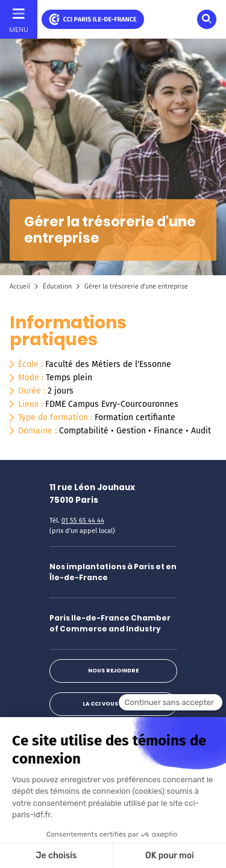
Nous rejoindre (113, 671)
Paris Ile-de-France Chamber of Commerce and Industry (110, 623)
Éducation (57, 286)
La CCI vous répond (113, 704)
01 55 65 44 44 (83, 521)
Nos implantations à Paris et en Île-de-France (113, 572)
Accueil (20, 286)
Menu (19, 30)
